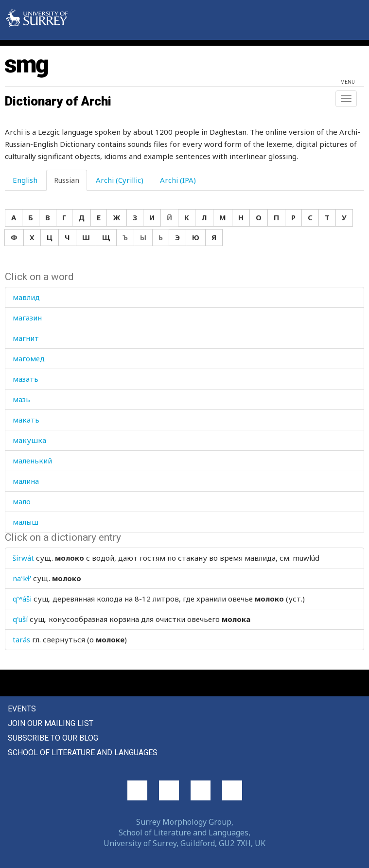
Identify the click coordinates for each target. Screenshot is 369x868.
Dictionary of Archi (58, 101)
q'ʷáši (22, 599)
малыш (26, 522)
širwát (23, 558)
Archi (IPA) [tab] (178, 180)
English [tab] (25, 180)
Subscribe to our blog (53, 738)
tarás (21, 639)
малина (26, 481)
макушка (29, 440)
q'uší (20, 619)
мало (22, 501)
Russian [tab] (67, 180)
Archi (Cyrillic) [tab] (120, 180)
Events (22, 709)
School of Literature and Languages (83, 753)
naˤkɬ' (22, 578)
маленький (32, 461)
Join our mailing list (51, 723)
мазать (26, 379)
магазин (27, 318)
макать (26, 420)
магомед (29, 358)
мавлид (26, 297)
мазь (21, 399)
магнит (26, 338)
